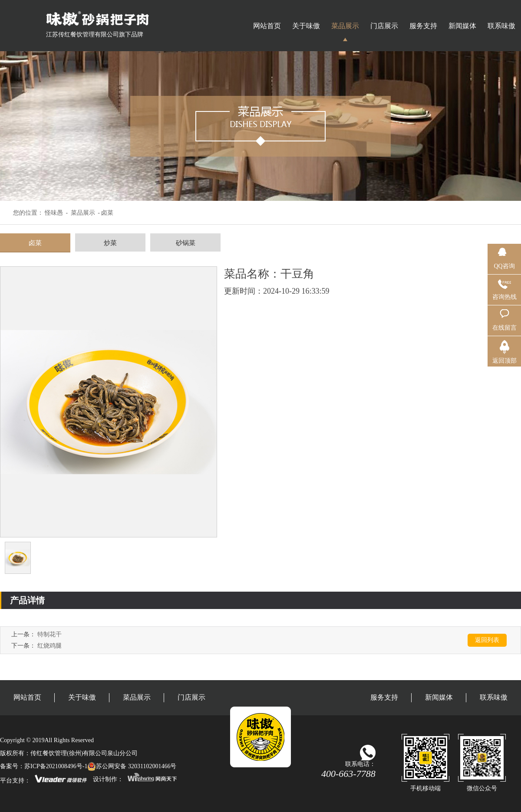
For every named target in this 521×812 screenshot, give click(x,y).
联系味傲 (501, 26)
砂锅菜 (186, 243)
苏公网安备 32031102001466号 (132, 766)
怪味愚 (54, 213)
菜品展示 (345, 26)
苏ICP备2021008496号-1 (56, 766)
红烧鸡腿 (49, 646)
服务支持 (423, 26)
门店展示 (384, 26)
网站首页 (267, 26)
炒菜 (110, 243)
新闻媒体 (462, 26)
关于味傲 (306, 26)
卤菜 (35, 243)
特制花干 (49, 634)
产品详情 (27, 600)
